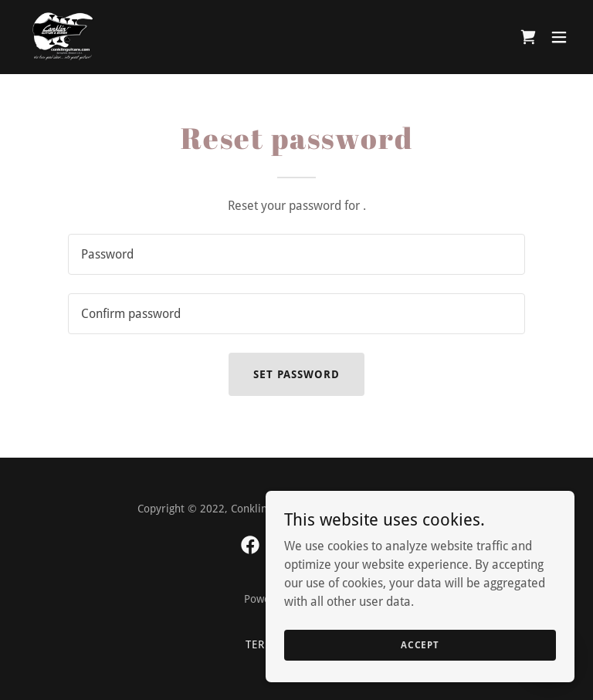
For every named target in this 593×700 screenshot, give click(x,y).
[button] (559, 37)
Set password (296, 374)
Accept (420, 676)
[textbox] (296, 254)
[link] (63, 37)
